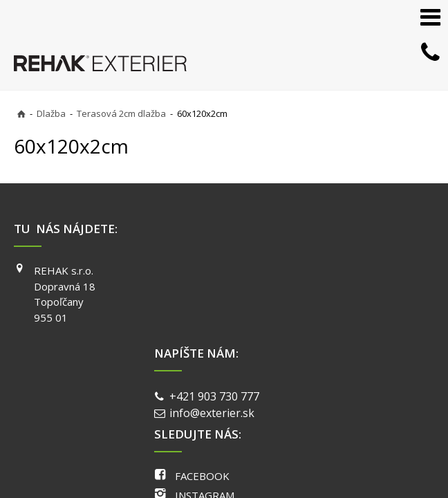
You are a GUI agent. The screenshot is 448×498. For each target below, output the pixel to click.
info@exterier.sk (215, 289)
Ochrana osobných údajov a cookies (358, 379)
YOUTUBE (345, 310)
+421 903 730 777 (217, 272)
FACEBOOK (347, 270)
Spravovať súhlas (218, 393)
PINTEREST (348, 330)
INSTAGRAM (350, 290)
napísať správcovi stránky (225, 379)
